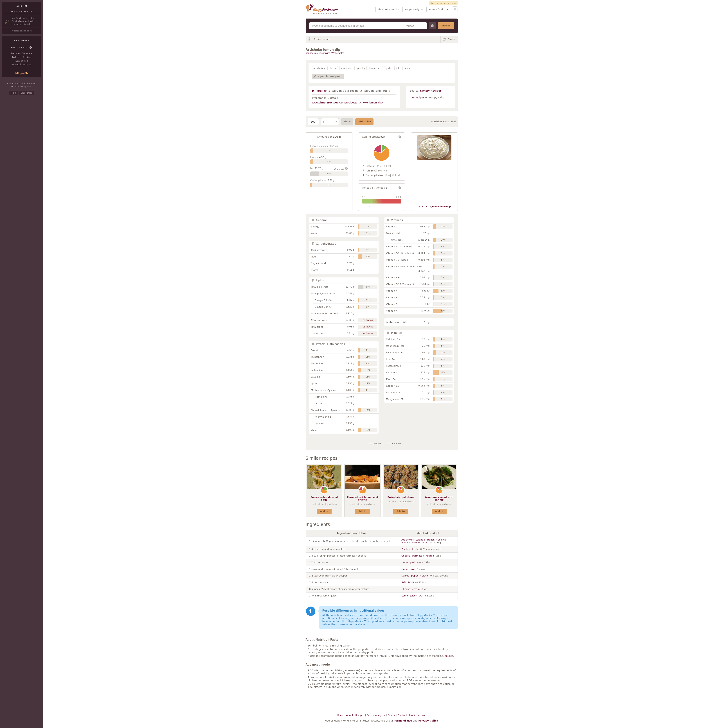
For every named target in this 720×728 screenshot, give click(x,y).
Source (392, 715)
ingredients (321, 91)
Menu (455, 9)
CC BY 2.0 (424, 207)
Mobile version (418, 715)
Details (31, 48)
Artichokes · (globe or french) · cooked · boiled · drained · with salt (425, 541)
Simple (377, 444)
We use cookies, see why (443, 3)
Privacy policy (428, 721)
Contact (402, 715)
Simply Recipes (431, 91)
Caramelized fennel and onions (362, 498)
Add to (324, 511)
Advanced (397, 444)
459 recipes (417, 98)
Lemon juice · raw (412, 596)
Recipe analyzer (414, 9)
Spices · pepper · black (415, 576)
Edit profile (22, 73)
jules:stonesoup (441, 207)
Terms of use (403, 721)
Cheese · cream (410, 589)
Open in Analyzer (330, 76)
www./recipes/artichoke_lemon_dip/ (347, 103)
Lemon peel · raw (411, 562)
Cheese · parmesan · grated (418, 556)
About (350, 715)
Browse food (436, 9)
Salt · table (408, 582)
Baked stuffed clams (401, 497)
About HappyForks (388, 9)
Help (13, 93)
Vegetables (338, 53)
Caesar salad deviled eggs (324, 498)
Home (340, 715)
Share (451, 39)
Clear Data (26, 93)
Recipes (360, 715)
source (449, 656)
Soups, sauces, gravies (318, 53)
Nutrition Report (22, 31)
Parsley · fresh (410, 549)
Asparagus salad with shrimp (439, 498)
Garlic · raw (408, 569)
